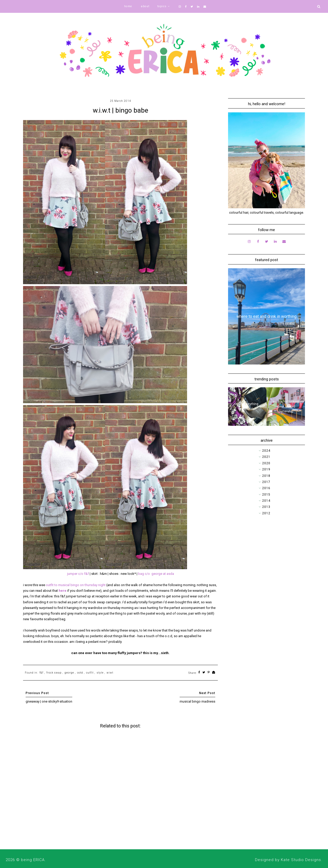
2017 (266, 482)
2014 (266, 501)
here (63, 591)
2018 (266, 476)
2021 (266, 457)
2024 (266, 451)
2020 (266, 463)
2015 (266, 495)
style (100, 673)
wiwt (110, 673)
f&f (41, 673)
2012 (266, 513)
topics (162, 6)
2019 (266, 469)
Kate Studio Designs (301, 860)
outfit (90, 673)
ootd (80, 673)
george (69, 673)
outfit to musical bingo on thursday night (76, 585)
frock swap (54, 673)
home (128, 6)
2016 (266, 488)
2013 (266, 507)
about (145, 6)
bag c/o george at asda (156, 574)
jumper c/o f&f (78, 574)
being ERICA (33, 860)
